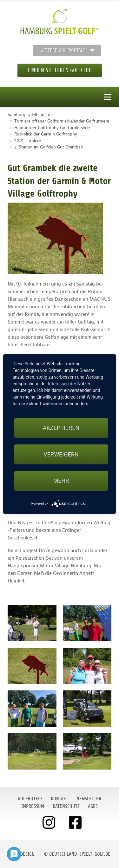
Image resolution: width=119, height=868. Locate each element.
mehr (61, 481)
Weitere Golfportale (63, 50)
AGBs (93, 806)
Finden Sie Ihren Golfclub (60, 70)
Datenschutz (66, 806)
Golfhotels (30, 799)
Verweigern (61, 454)
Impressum (33, 806)
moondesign (22, 854)
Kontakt (60, 799)
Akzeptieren (61, 428)
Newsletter (89, 799)
